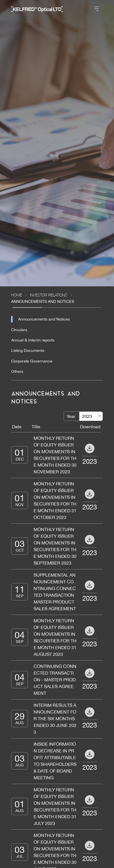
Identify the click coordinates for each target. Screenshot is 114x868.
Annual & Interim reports (33, 340)
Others (17, 371)
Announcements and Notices (44, 319)
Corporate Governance (32, 361)
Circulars (19, 330)
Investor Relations (49, 295)
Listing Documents (28, 350)
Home (17, 295)
